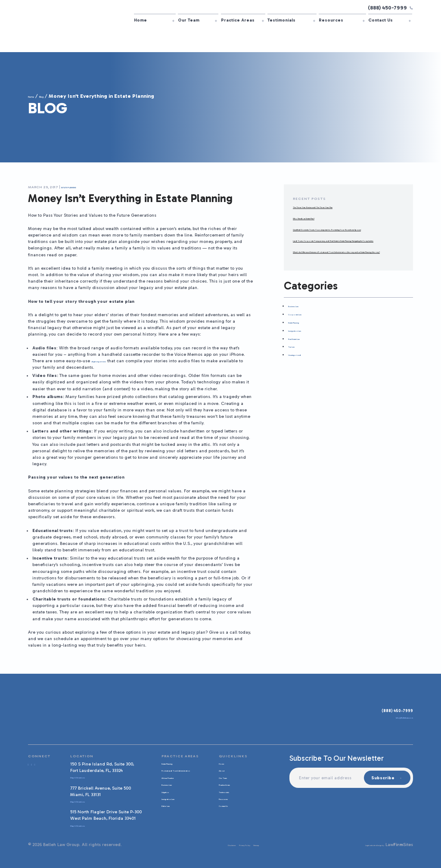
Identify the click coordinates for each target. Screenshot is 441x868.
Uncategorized (304, 381)
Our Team (189, 20)
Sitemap (256, 845)
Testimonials (281, 20)
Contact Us (380, 20)
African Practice (175, 782)
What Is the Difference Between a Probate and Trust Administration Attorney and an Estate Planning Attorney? (346, 271)
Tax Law (296, 372)
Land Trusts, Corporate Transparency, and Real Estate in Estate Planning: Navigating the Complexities (348, 250)
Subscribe (381, 778)
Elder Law (168, 811)
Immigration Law (305, 356)
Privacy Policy (231, 845)
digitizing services (111, 361)
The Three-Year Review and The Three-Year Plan (341, 207)
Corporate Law (303, 340)
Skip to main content (0, 0)
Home (140, 20)
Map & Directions (86, 777)
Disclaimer (202, 845)
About (223, 770)
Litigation (168, 797)
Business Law (302, 332)
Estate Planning (78, 187)
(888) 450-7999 (390, 8)
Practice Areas (238, 20)
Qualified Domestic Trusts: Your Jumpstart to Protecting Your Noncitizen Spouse (339, 232)
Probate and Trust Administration (176, 773)
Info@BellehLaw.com (392, 719)
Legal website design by (359, 845)
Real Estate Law (304, 364)
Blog (54, 96)
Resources (331, 20)
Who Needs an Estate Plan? (321, 218)
